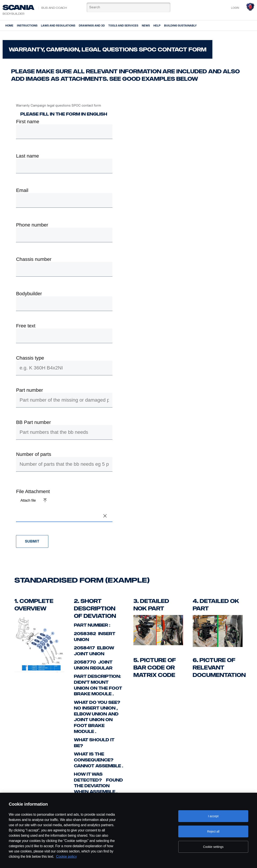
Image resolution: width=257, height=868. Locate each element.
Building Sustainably (180, 26)
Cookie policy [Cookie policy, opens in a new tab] (66, 857)
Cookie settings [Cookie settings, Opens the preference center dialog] (213, 847)
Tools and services (123, 26)
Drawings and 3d (92, 26)
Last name (27, 156)
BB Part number (33, 422)
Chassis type (30, 358)
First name (28, 122)
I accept (213, 816)
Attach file (28, 500)
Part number (29, 390)
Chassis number (34, 259)
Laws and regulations (58, 26)
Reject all (213, 831)
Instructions (27, 26)
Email (22, 190)
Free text (26, 326)
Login (235, 8)
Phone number (32, 225)
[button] (105, 516)
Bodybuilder (29, 294)
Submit (32, 541)
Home (9, 26)
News (146, 26)
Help (157, 26)
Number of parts (34, 454)
